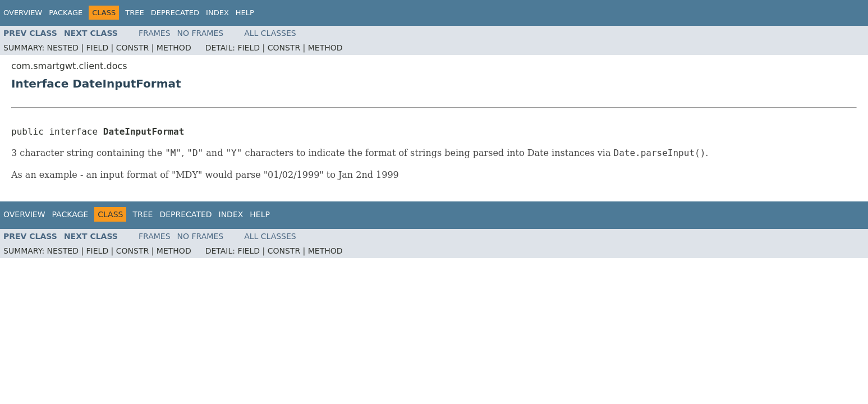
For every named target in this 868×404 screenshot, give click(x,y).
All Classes (270, 33)
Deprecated (175, 13)
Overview (23, 13)
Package (66, 13)
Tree (134, 13)
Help (245, 13)
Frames (155, 33)
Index (217, 13)
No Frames (201, 33)
